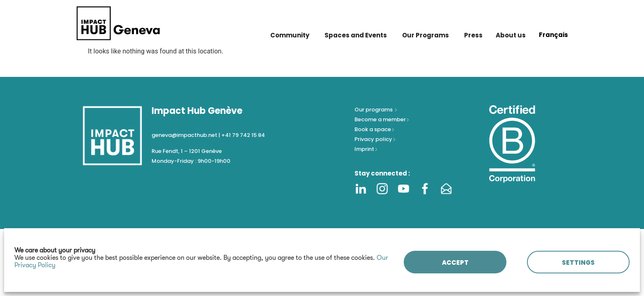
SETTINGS (578, 262)
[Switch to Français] (553, 35)
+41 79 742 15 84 (243, 135)
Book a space (373, 129)
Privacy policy (374, 139)
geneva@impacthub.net (184, 135)
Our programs (374, 110)
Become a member (381, 119)
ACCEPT (455, 262)
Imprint (364, 149)
